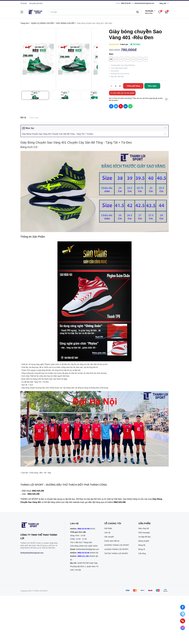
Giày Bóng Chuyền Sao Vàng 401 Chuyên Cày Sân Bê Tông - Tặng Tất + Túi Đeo (58, 134)
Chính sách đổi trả (112, 541)
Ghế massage (144, 533)
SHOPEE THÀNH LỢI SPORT (117, 545)
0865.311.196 (83, 556)
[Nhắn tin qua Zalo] (183, 614)
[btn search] (138, 12)
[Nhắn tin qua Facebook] (183, 607)
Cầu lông (142, 553)
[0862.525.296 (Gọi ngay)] (183, 621)
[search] (95, 12)
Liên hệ (107, 533)
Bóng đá (142, 545)
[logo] (35, 12)
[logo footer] (40, 526)
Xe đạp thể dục (145, 537)
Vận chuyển (109, 537)
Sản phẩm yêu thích (36, 3)
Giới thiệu (108, 528)
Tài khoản (24, 3)
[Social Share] (111, 106)
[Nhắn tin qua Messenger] (183, 628)
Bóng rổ (142, 549)
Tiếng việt (163, 3)
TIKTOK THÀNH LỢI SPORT (116, 553)
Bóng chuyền (144, 541)
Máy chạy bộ (144, 528)
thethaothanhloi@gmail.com (144, 3)
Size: (111, 54)
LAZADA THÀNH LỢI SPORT (116, 549)
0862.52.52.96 (126, 3)
